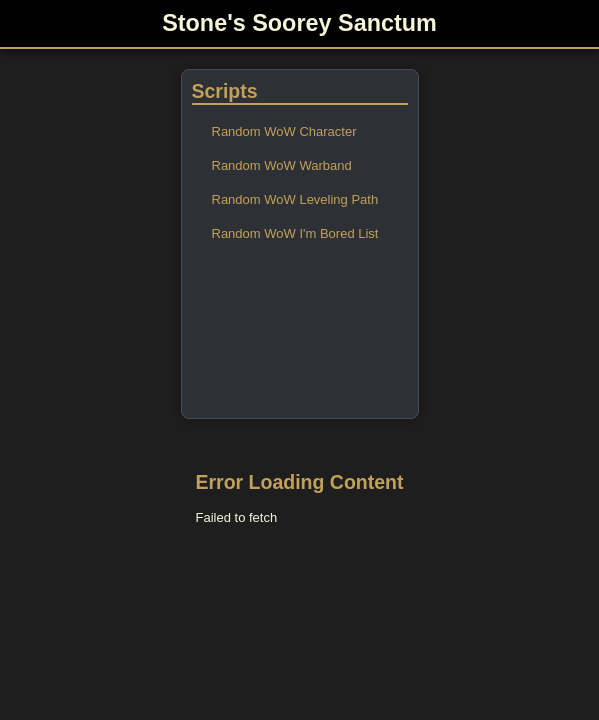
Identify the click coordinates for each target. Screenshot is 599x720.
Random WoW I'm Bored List (295, 233)
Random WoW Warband (282, 165)
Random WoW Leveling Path (295, 199)
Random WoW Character (284, 131)
